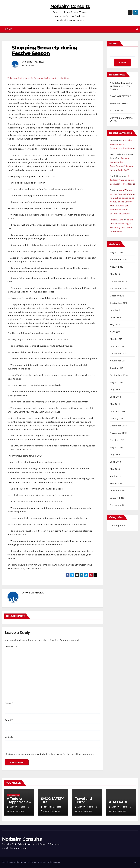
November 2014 (118, 361)
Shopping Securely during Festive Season (45, 50)
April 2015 (115, 332)
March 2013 (116, 483)
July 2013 (115, 455)
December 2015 (118, 281)
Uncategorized (118, 526)
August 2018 (117, 252)
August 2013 (116, 447)
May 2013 (115, 469)
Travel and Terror (119, 103)
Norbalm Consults (70, 6)
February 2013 (118, 491)
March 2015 (116, 339)
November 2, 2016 (52, 807)
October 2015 (117, 296)
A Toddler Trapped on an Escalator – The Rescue (122, 86)
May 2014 (115, 404)
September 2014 (119, 375)
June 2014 (115, 397)
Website (9, 737)
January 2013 (117, 498)
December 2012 (118, 505)
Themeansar (55, 862)
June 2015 (115, 317)
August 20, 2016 (86, 807)
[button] (137, 29)
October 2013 (117, 440)
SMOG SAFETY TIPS (120, 96)
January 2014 (117, 418)
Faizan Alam (116, 220)
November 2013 (118, 433)
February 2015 (118, 346)
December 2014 (118, 353)
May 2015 (115, 325)
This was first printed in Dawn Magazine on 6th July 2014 (38, 78)
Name (9, 703)
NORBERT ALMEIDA (34, 62)
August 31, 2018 (18, 807)
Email (9, 720)
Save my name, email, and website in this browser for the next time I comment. (51, 754)
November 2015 (118, 288)
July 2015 (115, 310)
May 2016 (115, 274)
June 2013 (115, 462)
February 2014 (118, 411)
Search (114, 44)
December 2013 (118, 426)
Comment (11, 646)
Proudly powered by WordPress (16, 862)
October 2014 (117, 368)
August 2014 (117, 382)
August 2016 (117, 267)
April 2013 (115, 476)
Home (8, 29)
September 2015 (119, 303)
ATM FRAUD (116, 111)
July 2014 (115, 390)
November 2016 (118, 260)
